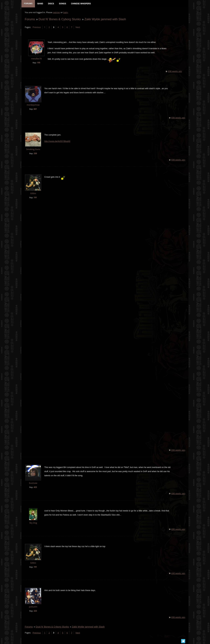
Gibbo (33, 193)
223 (35, 611)
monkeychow (33, 105)
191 (35, 197)
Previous (37, 27)
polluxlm (33, 607)
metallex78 (37, 59)
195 (39, 63)
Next (78, 27)
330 (35, 153)
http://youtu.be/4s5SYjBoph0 (57, 141)
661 (35, 109)
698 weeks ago (175, 71)
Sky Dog (33, 523)
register (57, 12)
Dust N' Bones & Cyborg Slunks (60, 19)
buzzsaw (33, 483)
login (65, 12)
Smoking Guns (33, 149)
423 (35, 487)
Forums (30, 19)
